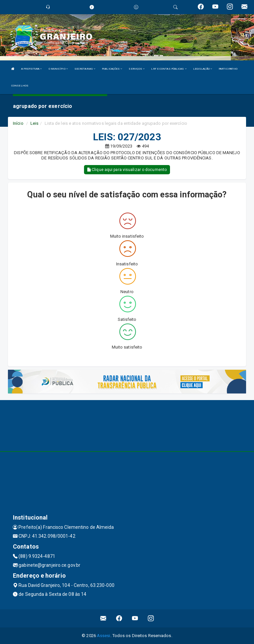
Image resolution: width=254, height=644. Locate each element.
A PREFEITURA (31, 69)
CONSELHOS (20, 86)
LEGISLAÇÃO (203, 69)
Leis (34, 123)
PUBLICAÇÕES (112, 69)
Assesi (104, 636)
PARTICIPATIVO (228, 69)
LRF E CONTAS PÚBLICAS (169, 69)
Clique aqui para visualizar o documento (127, 170)
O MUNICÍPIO (58, 69)
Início (18, 123)
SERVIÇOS (137, 69)
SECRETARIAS (85, 69)
